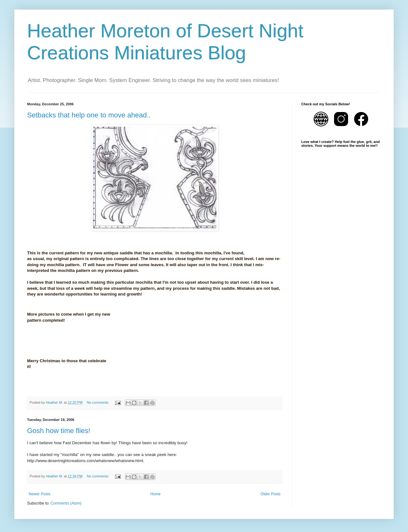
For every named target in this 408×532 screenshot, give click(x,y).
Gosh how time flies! (59, 431)
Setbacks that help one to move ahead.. (89, 115)
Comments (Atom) (66, 503)
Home (156, 494)
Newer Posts (40, 494)
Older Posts (270, 494)
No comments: (98, 402)
